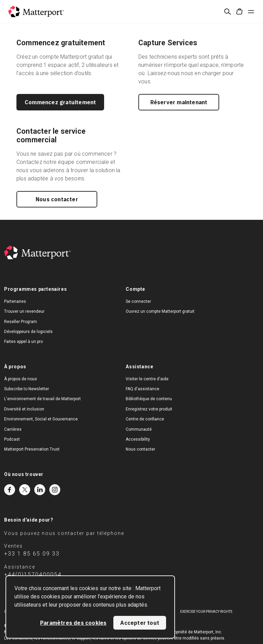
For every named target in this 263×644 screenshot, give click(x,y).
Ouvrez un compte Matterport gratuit (160, 311)
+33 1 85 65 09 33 (32, 554)
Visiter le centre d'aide (147, 379)
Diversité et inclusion (24, 409)
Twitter (25, 490)
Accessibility (138, 439)
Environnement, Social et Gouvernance (41, 419)
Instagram (55, 490)
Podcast (12, 439)
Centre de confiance (145, 419)
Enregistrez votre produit (149, 409)
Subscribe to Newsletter (27, 389)
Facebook (10, 490)
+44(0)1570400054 (33, 575)
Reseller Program (21, 322)
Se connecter (138, 301)
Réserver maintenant (179, 102)
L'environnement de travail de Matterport (42, 399)
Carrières (13, 429)
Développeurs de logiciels (28, 332)
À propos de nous (21, 379)
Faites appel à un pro (23, 342)
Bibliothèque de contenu (149, 399)
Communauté (139, 429)
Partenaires (15, 301)
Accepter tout (140, 623)
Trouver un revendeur (24, 311)
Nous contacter (57, 199)
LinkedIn (40, 490)
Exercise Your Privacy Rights (206, 612)
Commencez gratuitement (60, 102)
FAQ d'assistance (142, 389)
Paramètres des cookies (73, 623)
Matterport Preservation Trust (32, 449)
